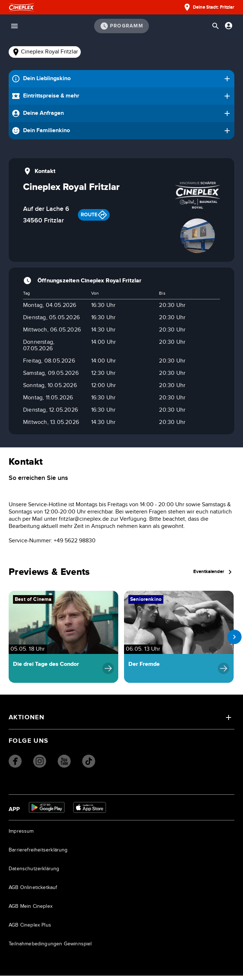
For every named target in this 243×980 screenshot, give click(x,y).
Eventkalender (215, 573)
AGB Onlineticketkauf (33, 892)
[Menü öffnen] (14, 26)
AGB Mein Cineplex (31, 911)
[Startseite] (21, 7)
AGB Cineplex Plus (30, 929)
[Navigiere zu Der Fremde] (179, 640)
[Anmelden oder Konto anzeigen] (229, 26)
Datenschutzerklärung (34, 873)
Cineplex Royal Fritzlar (45, 52)
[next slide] (233, 639)
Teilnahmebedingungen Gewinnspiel (50, 948)
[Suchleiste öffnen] (216, 26)
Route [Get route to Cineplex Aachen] (94, 215)
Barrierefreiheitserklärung (38, 854)
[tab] (45, 52)
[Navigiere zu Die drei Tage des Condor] (63, 640)
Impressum (21, 836)
